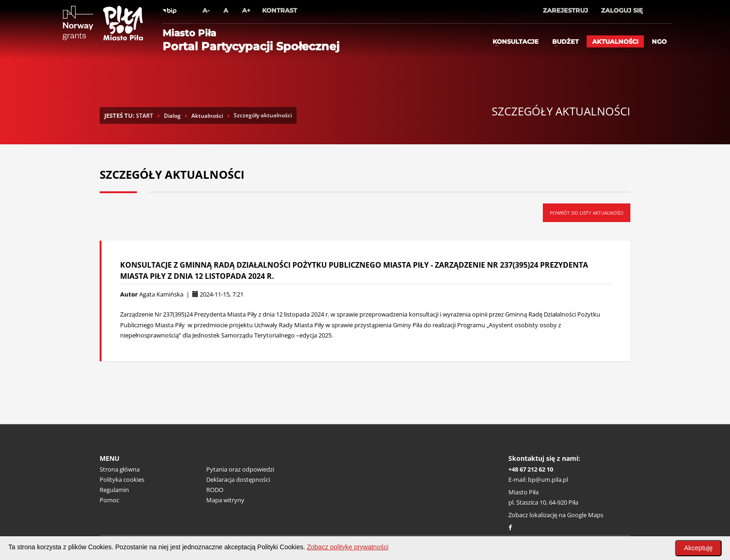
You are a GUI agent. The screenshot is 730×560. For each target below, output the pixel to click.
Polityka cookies (122, 479)
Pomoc (109, 500)
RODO (215, 490)
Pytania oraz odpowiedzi (240, 469)
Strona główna (120, 469)
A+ (246, 10)
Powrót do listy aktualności (587, 213)
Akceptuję (698, 548)
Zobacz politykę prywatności (348, 547)
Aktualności (615, 41)
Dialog (172, 116)
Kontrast (280, 10)
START (145, 116)
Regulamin (114, 490)
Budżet (565, 41)
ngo (659, 41)
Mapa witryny (225, 500)
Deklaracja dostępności (238, 479)
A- (206, 10)
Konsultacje (516, 41)
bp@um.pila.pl (548, 479)
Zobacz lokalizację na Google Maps (556, 515)
